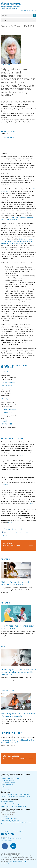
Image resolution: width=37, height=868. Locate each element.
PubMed (21, 455)
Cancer (4, 372)
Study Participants (7, 785)
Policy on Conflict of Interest (10, 820)
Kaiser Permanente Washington (11, 804)
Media (3, 787)
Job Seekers (5, 789)
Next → (5, 535)
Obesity (5, 399)
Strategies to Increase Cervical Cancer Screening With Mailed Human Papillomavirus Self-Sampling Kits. (17, 241)
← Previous (6, 529)
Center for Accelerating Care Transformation (15, 794)
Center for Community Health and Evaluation (15, 797)
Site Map (3, 839)
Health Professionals (7, 780)
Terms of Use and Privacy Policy (15, 839)
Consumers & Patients (8, 783)
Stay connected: (11, 756)
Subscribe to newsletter (28, 10)
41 (27, 532)
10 (20, 532)
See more (8, 543)
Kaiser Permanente (7, 802)
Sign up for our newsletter (9, 818)
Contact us (4, 817)
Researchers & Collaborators (10, 778)
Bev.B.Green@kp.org (8, 131)
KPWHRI (7, 837)
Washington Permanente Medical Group (14, 806)
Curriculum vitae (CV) (9, 138)
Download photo (7, 65)
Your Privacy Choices (6, 840)
